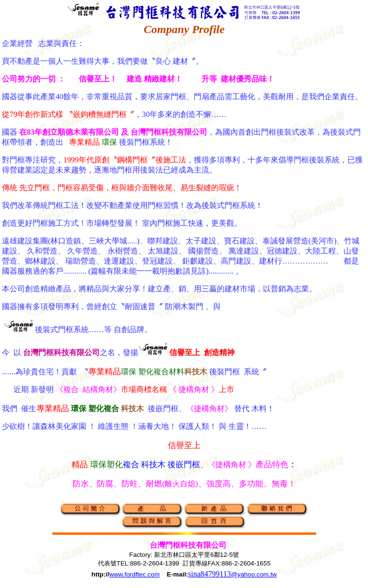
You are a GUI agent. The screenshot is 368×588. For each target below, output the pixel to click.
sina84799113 (232, 574)
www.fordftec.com (135, 574)
